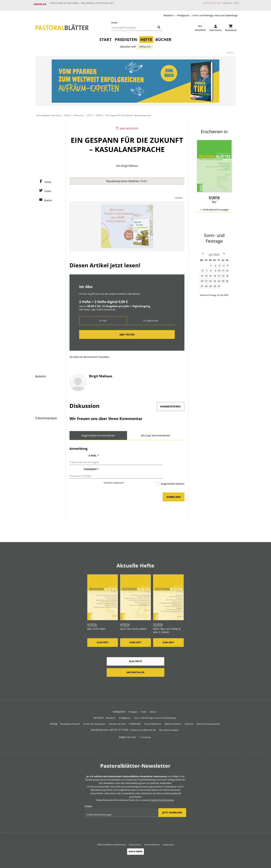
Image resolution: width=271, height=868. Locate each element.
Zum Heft (103, 632)
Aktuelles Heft (128, 44)
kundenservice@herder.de (143, 719)
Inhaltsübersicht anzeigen (216, 207)
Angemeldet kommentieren (98, 434)
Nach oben (135, 841)
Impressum (168, 834)
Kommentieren (170, 405)
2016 (90, 113)
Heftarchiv (145, 44)
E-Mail (94, 454)
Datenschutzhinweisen (162, 789)
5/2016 (99, 113)
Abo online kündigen (169, 719)
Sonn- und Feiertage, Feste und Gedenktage (215, 13)
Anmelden (104, 355)
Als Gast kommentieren (156, 434)
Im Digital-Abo (151, 319)
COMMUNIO (135, 713)
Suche (114, 20)
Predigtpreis (183, 13)
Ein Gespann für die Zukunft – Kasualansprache (128, 113)
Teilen (48, 180)
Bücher (163, 37)
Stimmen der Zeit (117, 713)
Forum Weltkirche (153, 713)
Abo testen (127, 333)
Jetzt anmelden (172, 802)
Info (235, 4)
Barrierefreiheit (152, 834)
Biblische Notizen (173, 713)
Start (106, 37)
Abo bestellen (135, 662)
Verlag (223, 4)
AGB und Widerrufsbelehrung (111, 834)
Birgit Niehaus (130, 164)
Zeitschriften (205, 4)
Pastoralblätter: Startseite (48, 113)
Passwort (91, 464)
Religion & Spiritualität (98, 4)
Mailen (48, 198)
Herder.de (40, 4)
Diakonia (189, 713)
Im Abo (103, 319)
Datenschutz (135, 834)
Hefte (146, 37)
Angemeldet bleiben (172, 474)
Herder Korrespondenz (94, 713)
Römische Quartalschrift (208, 713)
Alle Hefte (136, 650)
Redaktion (169, 13)
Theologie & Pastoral (65, 4)
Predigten (126, 37)
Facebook (146, 726)
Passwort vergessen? (114, 473)
